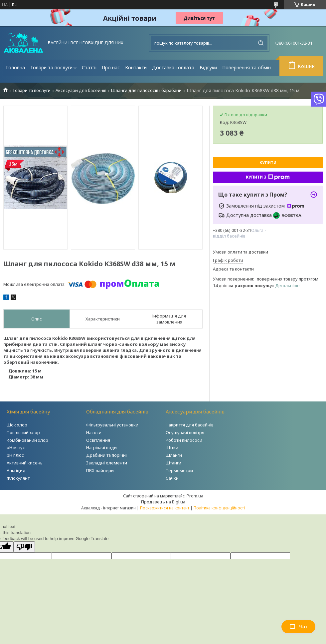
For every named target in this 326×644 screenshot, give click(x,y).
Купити (268, 163)
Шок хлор (17, 425)
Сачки (172, 478)
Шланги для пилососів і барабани (146, 90)
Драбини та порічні (106, 455)
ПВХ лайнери (100, 470)
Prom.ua (195, 496)
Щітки (172, 447)
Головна (15, 67)
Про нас (111, 67)
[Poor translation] (24, 547)
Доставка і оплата (173, 67)
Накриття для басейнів (190, 425)
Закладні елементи (107, 463)
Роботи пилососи (184, 440)
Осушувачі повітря (185, 432)
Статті (89, 67)
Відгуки (208, 67)
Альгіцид (16, 470)
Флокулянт (18, 478)
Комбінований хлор (27, 440)
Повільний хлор (23, 432)
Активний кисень (25, 463)
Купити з (268, 177)
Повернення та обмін (246, 67)
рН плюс (15, 455)
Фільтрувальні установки (112, 425)
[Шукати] (261, 43)
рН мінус (16, 447)
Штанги (173, 463)
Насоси (94, 432)
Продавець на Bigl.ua (163, 502)
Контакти (136, 67)
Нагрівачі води (101, 447)
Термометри (179, 470)
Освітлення (98, 440)
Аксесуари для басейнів (81, 90)
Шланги (174, 455)
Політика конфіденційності (219, 508)
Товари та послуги (51, 67)
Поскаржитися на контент (165, 508)
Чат (298, 627)
